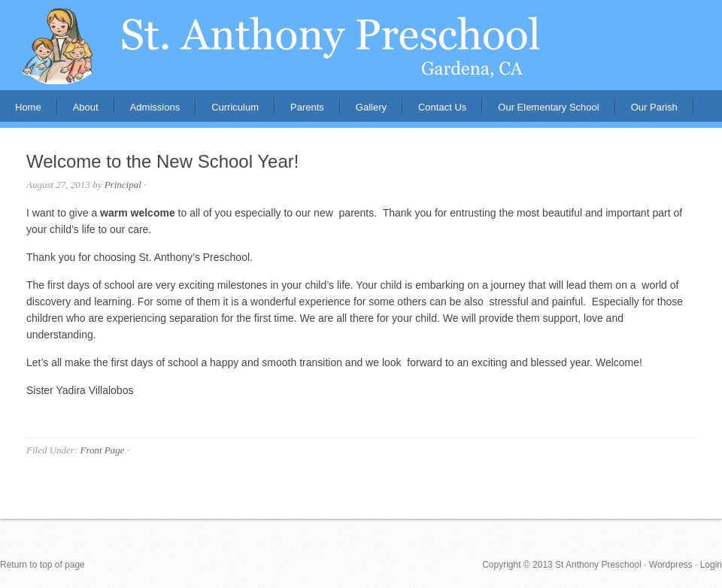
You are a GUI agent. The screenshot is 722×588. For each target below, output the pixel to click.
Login (711, 565)
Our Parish (654, 107)
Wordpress (671, 565)
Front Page (102, 450)
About (78, 112)
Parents (300, 112)
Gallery (371, 107)
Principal (123, 185)
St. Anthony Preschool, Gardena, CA (361, 45)
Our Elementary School (548, 107)
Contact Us (442, 107)
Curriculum (235, 107)
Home (28, 107)
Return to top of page (42, 565)
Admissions (147, 112)
